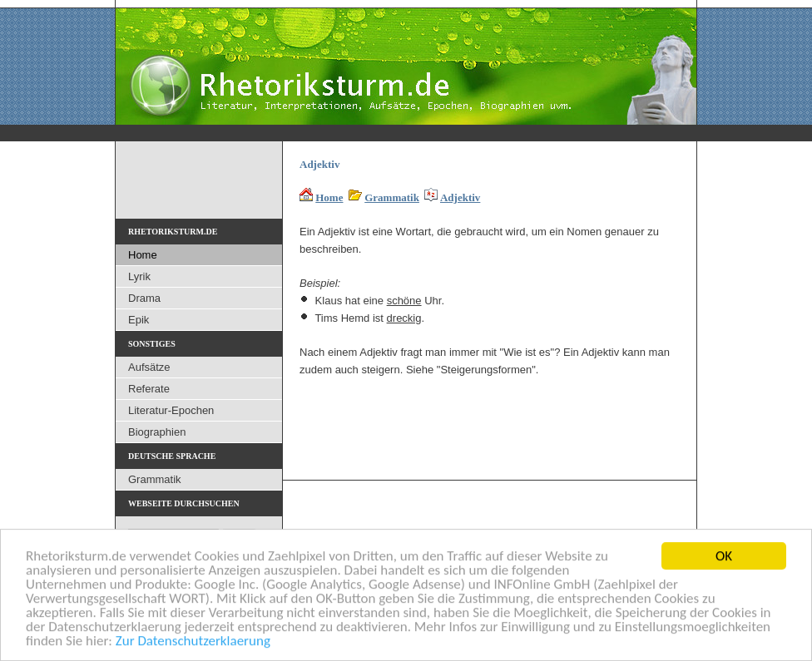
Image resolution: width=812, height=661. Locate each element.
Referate (149, 389)
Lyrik (139, 276)
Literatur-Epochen (171, 410)
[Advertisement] (494, 422)
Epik (139, 320)
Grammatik (392, 197)
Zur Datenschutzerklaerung (193, 641)
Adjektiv (460, 197)
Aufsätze (149, 367)
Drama (144, 298)
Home (329, 197)
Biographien (157, 432)
